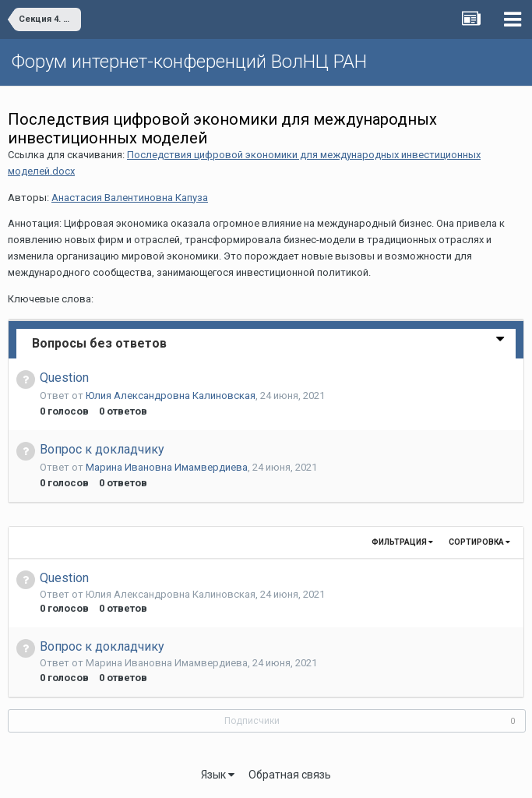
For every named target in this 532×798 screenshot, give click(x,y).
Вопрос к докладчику (102, 449)
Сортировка (479, 542)
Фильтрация (402, 542)
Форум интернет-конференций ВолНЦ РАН (189, 62)
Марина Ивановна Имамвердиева (167, 467)
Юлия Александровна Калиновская (171, 395)
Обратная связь (290, 775)
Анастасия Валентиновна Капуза (130, 198)
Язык (218, 775)
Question (64, 378)
